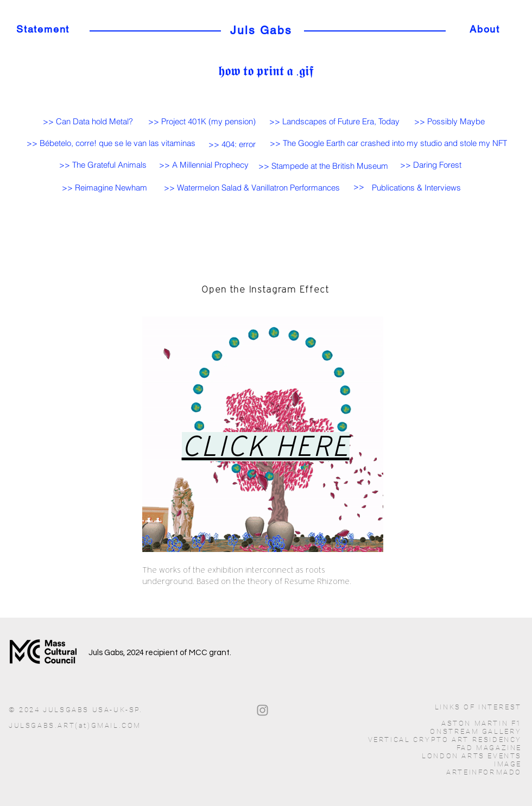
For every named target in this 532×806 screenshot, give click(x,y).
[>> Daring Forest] (430, 164)
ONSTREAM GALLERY (476, 731)
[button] (416, 188)
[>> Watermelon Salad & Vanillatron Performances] (252, 187)
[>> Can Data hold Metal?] (88, 121)
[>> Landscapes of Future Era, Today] (334, 121)
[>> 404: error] (232, 144)
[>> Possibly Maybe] (449, 121)
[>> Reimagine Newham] (104, 187)
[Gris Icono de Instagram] (262, 710)
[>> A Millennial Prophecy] (204, 164)
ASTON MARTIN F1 (482, 723)
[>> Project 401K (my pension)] (202, 121)
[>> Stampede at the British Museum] (323, 166)
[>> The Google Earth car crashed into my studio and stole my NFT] (388, 143)
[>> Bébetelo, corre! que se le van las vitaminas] (111, 143)
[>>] (360, 186)
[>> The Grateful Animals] (103, 164)
